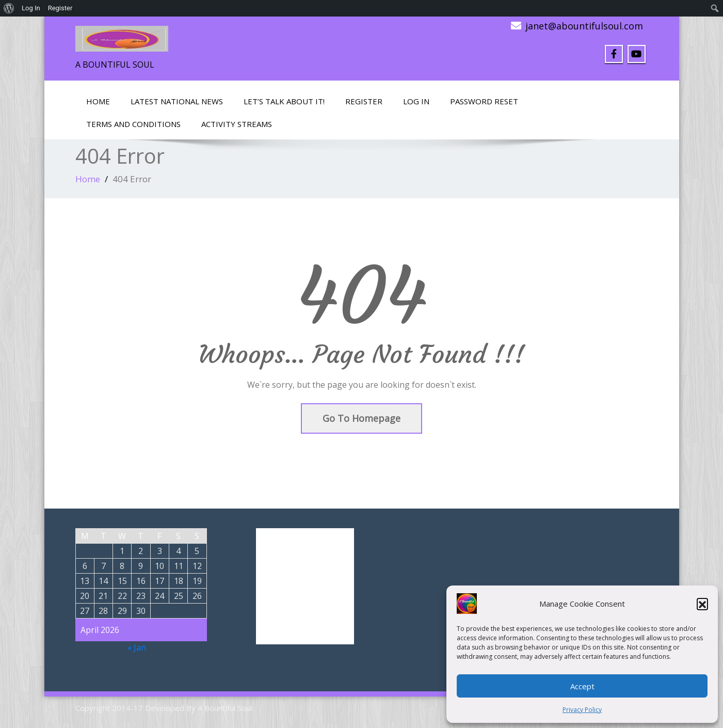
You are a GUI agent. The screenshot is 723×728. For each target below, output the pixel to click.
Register (364, 101)
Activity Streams (237, 124)
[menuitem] (9, 8)
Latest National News (177, 101)
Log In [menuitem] (31, 8)
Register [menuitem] (60, 8)
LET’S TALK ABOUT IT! (284, 101)
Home (98, 101)
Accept (582, 686)
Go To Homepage (361, 418)
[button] (702, 604)
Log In (416, 101)
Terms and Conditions (133, 124)
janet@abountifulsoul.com (584, 26)
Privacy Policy (582, 710)
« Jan (137, 647)
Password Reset (484, 101)
